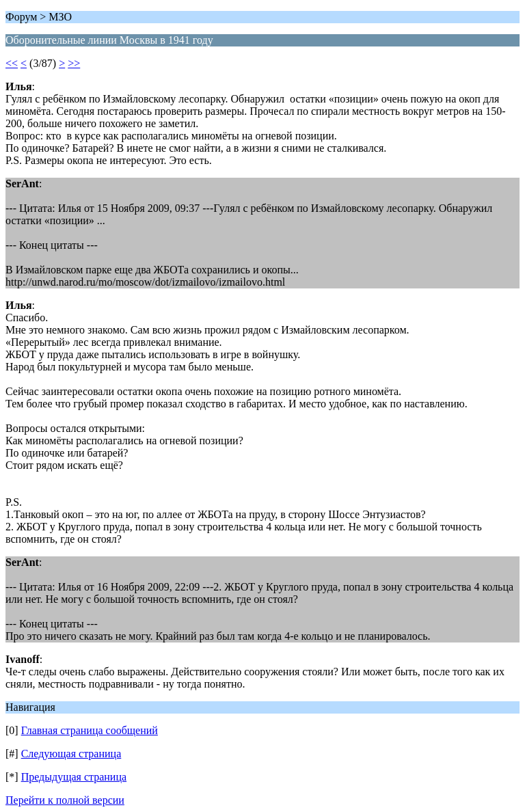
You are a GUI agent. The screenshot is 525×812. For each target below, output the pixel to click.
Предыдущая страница (74, 777)
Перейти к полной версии (65, 800)
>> (74, 63)
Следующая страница (71, 754)
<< (12, 63)
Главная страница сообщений (90, 730)
